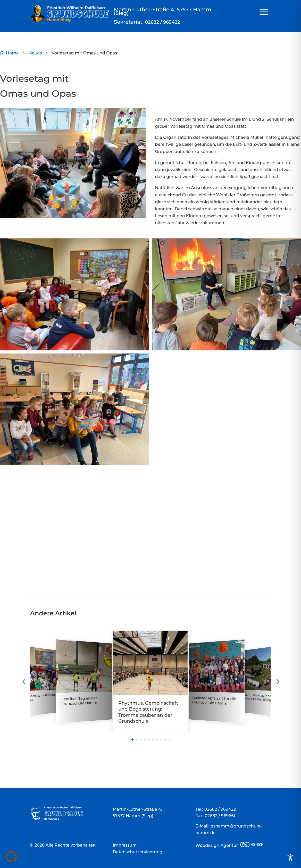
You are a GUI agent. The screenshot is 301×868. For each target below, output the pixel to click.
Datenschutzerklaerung (138, 852)
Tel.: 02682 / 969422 (215, 809)
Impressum (125, 845)
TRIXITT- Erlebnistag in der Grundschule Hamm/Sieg (258, 697)
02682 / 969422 (162, 22)
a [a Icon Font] (264, 12)
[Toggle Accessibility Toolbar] (290, 857)
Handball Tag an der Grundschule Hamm (79, 701)
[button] (11, 857)
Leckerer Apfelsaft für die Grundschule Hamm (214, 701)
